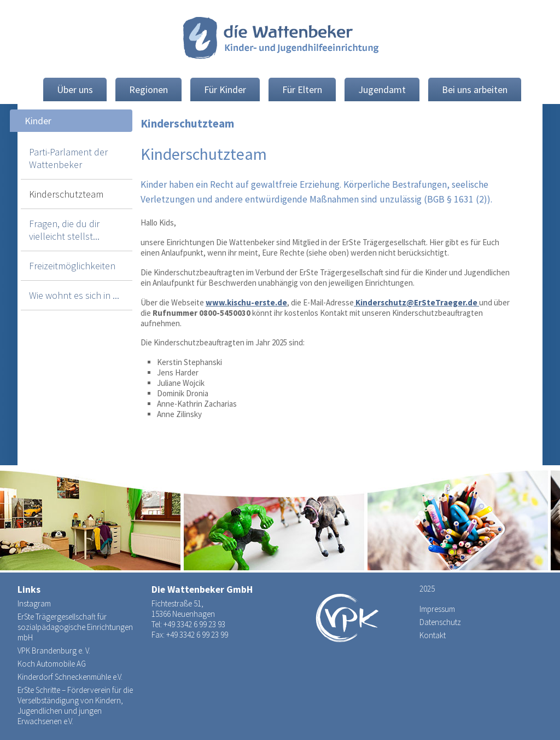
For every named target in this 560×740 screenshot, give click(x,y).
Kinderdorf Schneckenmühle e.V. (70, 677)
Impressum (437, 609)
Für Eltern (302, 89)
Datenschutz (440, 622)
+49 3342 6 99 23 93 (194, 624)
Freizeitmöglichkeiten (72, 266)
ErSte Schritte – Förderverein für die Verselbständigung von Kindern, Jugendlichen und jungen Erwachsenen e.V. (75, 706)
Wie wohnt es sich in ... (74, 295)
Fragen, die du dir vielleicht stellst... (64, 230)
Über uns (75, 89)
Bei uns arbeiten (475, 89)
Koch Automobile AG (52, 664)
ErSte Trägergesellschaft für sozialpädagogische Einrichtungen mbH (75, 627)
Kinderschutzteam (66, 194)
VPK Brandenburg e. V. (54, 651)
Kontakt (433, 635)
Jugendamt (382, 89)
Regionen (148, 89)
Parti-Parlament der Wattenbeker (68, 158)
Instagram (34, 603)
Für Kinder (225, 89)
